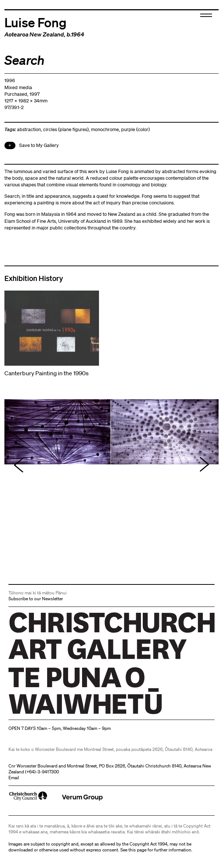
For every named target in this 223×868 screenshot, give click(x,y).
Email (14, 778)
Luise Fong (36, 22)
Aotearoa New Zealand (34, 34)
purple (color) (135, 129)
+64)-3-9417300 (43, 772)
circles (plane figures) (66, 129)
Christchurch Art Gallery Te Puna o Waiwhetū (52, 714)
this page (137, 850)
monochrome (105, 129)
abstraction (29, 129)
